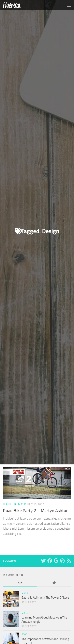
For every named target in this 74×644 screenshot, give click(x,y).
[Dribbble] (62, 561)
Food (24, 635)
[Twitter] (43, 561)
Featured (9, 507)
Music (25, 593)
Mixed (22, 507)
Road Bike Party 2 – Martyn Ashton (36, 513)
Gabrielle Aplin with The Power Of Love (45, 598)
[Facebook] (50, 561)
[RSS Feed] (69, 561)
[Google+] (56, 561)
